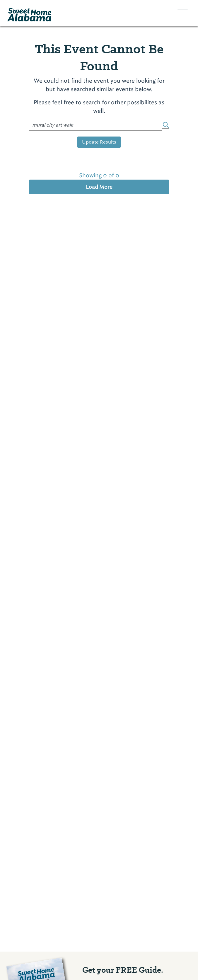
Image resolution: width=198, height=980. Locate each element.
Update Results (99, 142)
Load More (99, 187)
